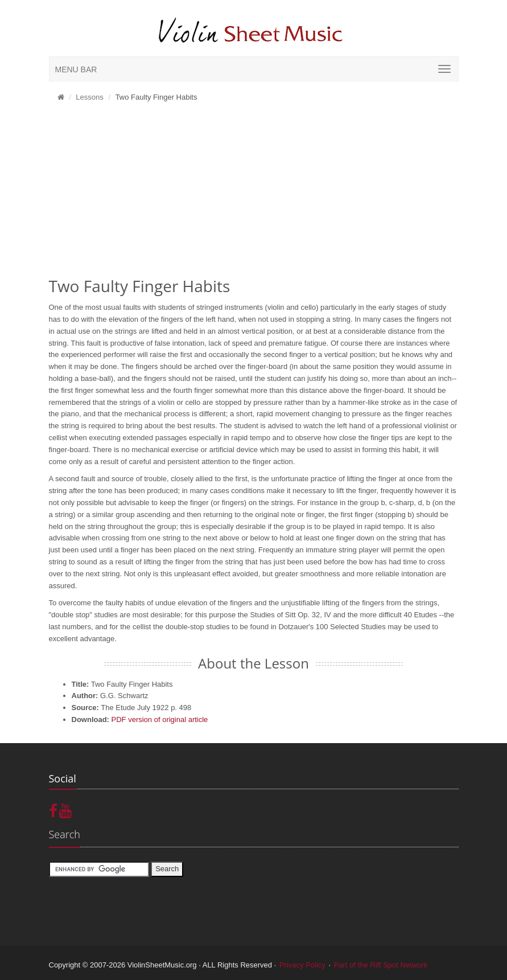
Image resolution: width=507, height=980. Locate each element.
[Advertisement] (254, 194)
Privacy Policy (302, 965)
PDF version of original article (160, 719)
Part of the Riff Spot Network (381, 965)
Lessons (89, 97)
